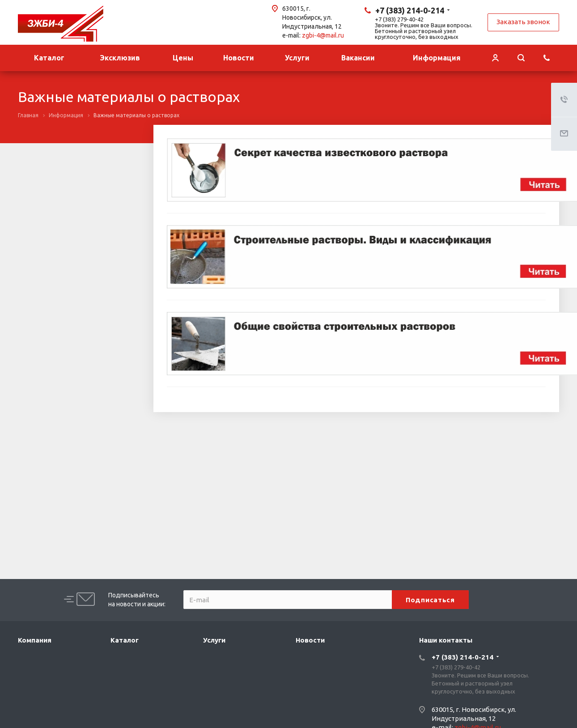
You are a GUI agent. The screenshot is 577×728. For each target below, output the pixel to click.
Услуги (297, 58)
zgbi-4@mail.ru (323, 35)
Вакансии (358, 58)
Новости (239, 58)
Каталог (49, 58)
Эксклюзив (120, 58)
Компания (35, 640)
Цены (183, 58)
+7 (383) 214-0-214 (410, 10)
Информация (437, 58)
